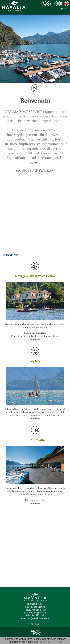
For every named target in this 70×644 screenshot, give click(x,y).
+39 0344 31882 (37, 615)
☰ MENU (63, 9)
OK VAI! (58, 642)
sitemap (35, 624)
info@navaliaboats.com (38, 618)
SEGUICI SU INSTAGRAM (35, 170)
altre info (45, 642)
